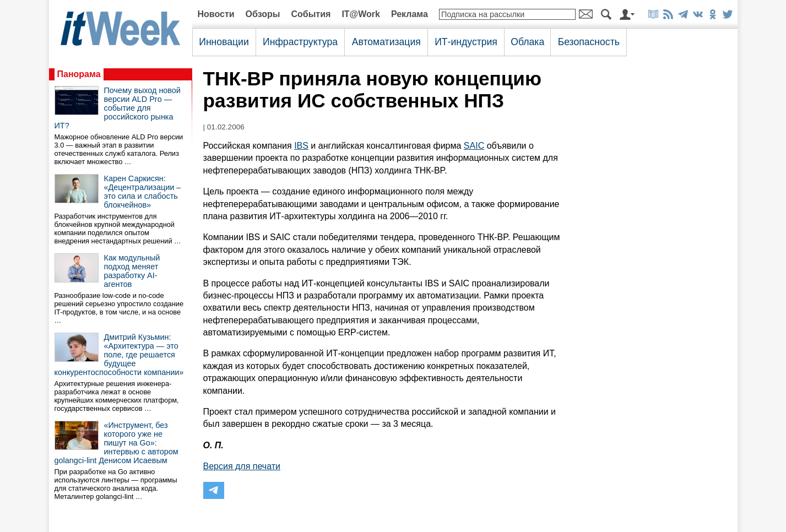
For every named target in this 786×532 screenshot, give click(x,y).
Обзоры (263, 14)
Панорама (79, 74)
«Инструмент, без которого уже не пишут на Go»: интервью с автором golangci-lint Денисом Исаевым (116, 443)
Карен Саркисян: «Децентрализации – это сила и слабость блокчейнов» (143, 192)
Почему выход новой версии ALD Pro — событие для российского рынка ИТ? (118, 108)
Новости (216, 14)
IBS (301, 146)
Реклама (410, 14)
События (311, 14)
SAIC (474, 146)
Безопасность (589, 42)
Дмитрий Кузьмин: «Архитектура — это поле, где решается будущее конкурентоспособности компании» (119, 355)
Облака (527, 42)
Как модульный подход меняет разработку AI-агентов (132, 271)
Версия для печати (242, 466)
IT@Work (361, 14)
